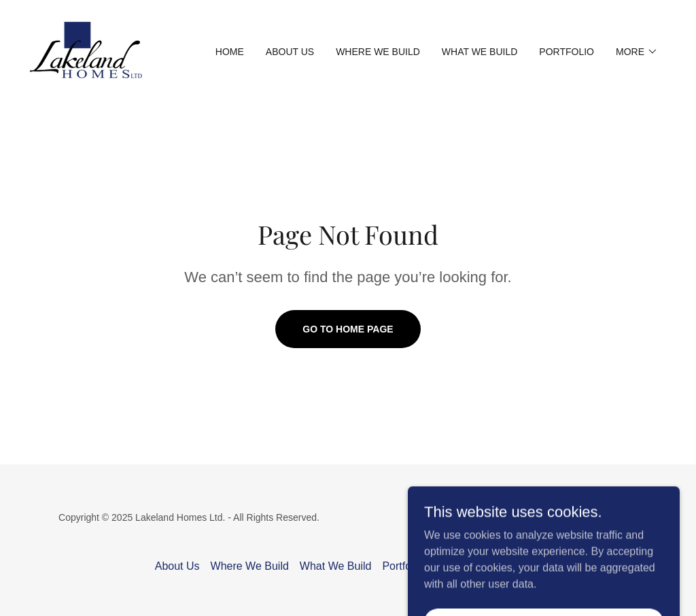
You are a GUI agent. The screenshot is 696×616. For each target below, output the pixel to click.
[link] (86, 51)
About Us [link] (290, 52)
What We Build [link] (480, 52)
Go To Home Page (348, 329)
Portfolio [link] (567, 52)
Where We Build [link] (378, 52)
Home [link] (230, 52)
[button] (637, 52)
